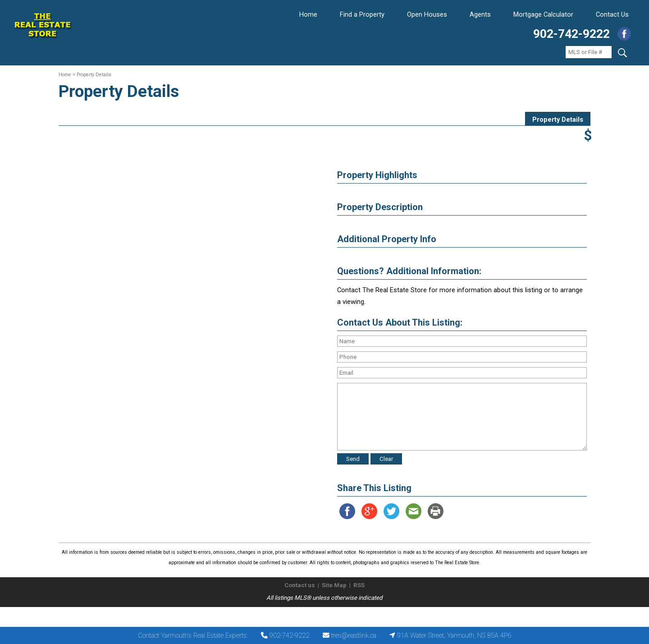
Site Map (334, 585)
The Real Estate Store (321, 614)
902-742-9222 (571, 34)
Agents (480, 14)
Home (308, 14)
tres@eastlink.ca (354, 635)
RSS (359, 585)
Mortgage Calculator (543, 14)
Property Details (558, 120)
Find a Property (362, 14)
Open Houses (427, 14)
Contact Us (612, 14)
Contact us (300, 585)
